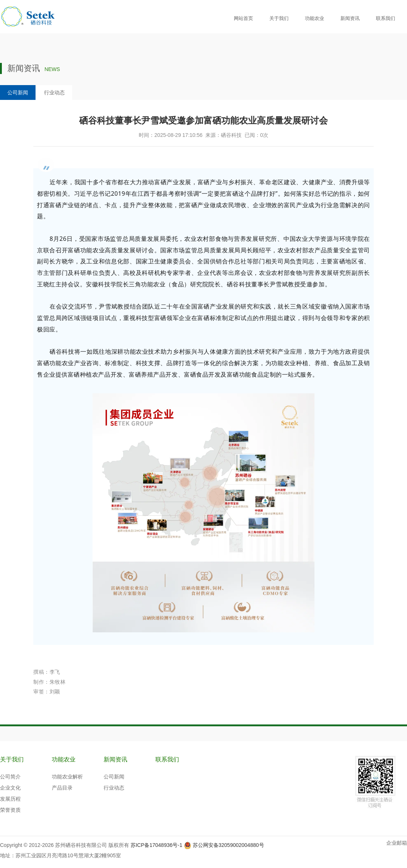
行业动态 (54, 92)
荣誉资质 (10, 810)
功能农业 (314, 18)
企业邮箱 (397, 843)
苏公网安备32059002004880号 (228, 845)
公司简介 (10, 777)
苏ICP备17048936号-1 (157, 845)
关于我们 (279, 18)
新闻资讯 (350, 18)
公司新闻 (18, 92)
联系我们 (386, 18)
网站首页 (243, 18)
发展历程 (10, 799)
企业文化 (10, 788)
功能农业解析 (67, 777)
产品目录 (62, 788)
